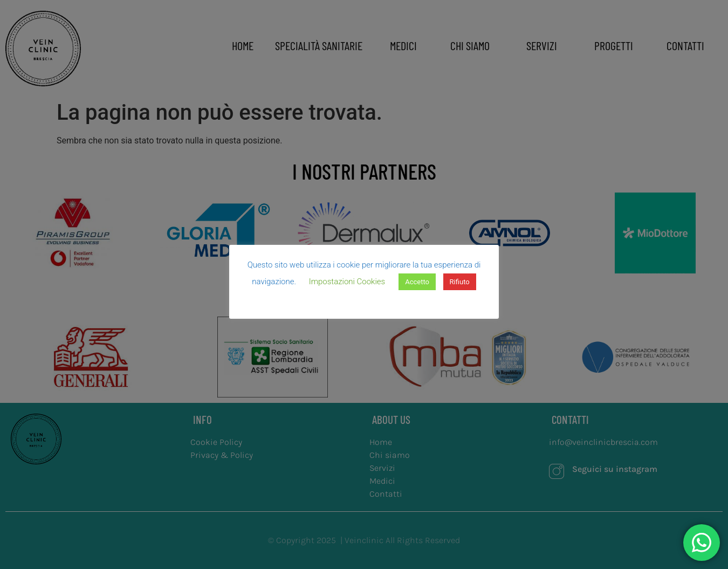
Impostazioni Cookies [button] (347, 282)
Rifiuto (460, 282)
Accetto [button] (417, 282)
